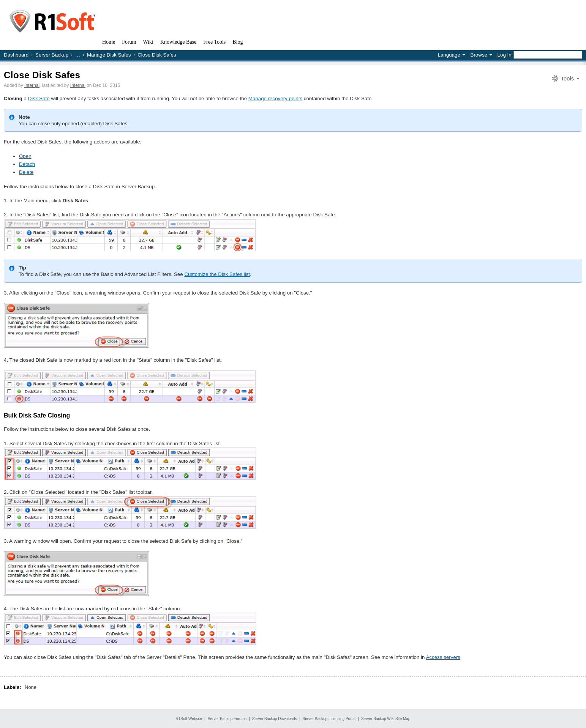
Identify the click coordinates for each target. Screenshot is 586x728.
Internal (32, 85)
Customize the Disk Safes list (217, 274)
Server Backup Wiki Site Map (386, 719)
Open (25, 156)
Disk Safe (39, 98)
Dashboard (16, 55)
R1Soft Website (189, 719)
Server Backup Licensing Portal (329, 719)
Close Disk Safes (42, 75)
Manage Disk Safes (109, 55)
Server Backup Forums (227, 719)
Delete (26, 172)
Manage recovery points (275, 98)
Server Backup (52, 55)
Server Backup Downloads (275, 719)
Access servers (443, 657)
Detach (27, 164)
